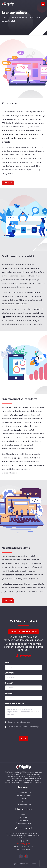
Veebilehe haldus (23, 796)
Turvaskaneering (23, 804)
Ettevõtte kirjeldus (15, 704)
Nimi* (8, 663)
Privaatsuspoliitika (23, 823)
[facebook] (21, 856)
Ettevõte (10, 673)
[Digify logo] (8, 3)
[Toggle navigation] (43, 4)
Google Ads (24, 798)
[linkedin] (26, 856)
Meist (24, 814)
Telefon (9, 693)
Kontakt (23, 817)
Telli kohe (8, 183)
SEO (23, 801)
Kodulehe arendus (23, 793)
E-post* (9, 683)
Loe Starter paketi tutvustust (23, 632)
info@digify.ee (24, 844)
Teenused (23, 820)
